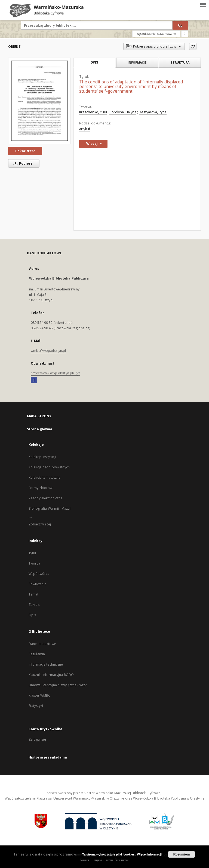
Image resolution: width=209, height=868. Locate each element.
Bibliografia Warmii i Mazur (50, 508)
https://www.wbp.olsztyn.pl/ (55, 373)
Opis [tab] (94, 62)
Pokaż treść (25, 151)
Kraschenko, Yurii (93, 112)
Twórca (34, 563)
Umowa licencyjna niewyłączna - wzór (58, 685)
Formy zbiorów (41, 488)
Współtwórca (39, 574)
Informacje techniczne (46, 664)
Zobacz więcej (40, 524)
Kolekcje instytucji (42, 457)
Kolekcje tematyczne (44, 477)
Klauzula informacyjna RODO (51, 675)
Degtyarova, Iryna (153, 112)
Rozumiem (182, 854)
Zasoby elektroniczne (45, 498)
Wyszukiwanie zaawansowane (156, 34)
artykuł (84, 129)
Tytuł (32, 553)
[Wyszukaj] (180, 25)
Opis (32, 615)
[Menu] (203, 4)
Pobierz (22, 163)
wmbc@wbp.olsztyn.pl (48, 351)
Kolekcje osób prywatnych (49, 467)
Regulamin (37, 654)
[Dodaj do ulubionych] (193, 46)
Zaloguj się (37, 739)
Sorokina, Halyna (123, 112)
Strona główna (40, 429)
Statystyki (36, 706)
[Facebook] (34, 380)
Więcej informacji (149, 854)
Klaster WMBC (39, 695)
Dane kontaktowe (42, 644)
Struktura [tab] (180, 62)
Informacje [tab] (137, 62)
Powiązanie (37, 584)
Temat (34, 594)
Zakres (34, 605)
